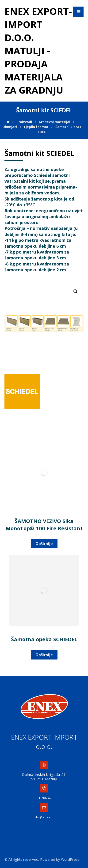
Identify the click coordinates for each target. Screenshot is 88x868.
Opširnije (44, 544)
